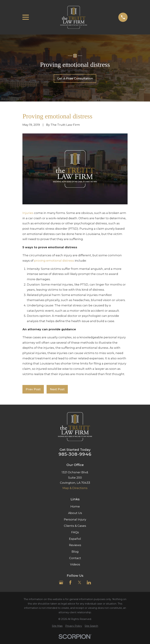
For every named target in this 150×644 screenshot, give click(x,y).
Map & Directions (75, 488)
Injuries (28, 213)
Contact (75, 558)
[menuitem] (57, 626)
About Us (75, 513)
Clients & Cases (75, 526)
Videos (75, 564)
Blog (75, 552)
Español (75, 539)
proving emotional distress (54, 261)
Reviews (75, 545)
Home (75, 506)
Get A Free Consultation (75, 78)
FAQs (75, 532)
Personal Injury (75, 519)
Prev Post (33, 389)
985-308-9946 (75, 454)
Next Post (57, 389)
